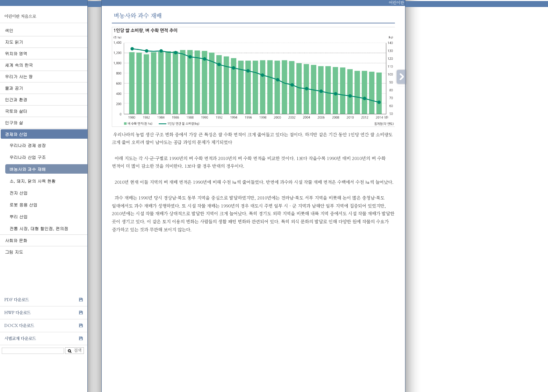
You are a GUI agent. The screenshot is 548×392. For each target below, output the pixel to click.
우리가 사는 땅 (19, 76)
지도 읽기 (14, 42)
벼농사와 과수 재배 (28, 169)
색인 (9, 30)
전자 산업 (19, 193)
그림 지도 (14, 252)
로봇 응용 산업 (23, 205)
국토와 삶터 (16, 111)
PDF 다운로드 (17, 300)
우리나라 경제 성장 (28, 145)
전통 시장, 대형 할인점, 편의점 (39, 228)
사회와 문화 (16, 240)
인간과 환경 (16, 99)
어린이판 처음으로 (20, 16)
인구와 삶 (14, 122)
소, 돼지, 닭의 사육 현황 (33, 181)
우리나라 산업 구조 (28, 157)
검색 (74, 351)
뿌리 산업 (19, 216)
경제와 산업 (16, 134)
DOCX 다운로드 (19, 326)
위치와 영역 (16, 53)
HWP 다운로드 (17, 313)
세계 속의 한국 (19, 65)
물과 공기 (14, 88)
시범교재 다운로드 (20, 339)
